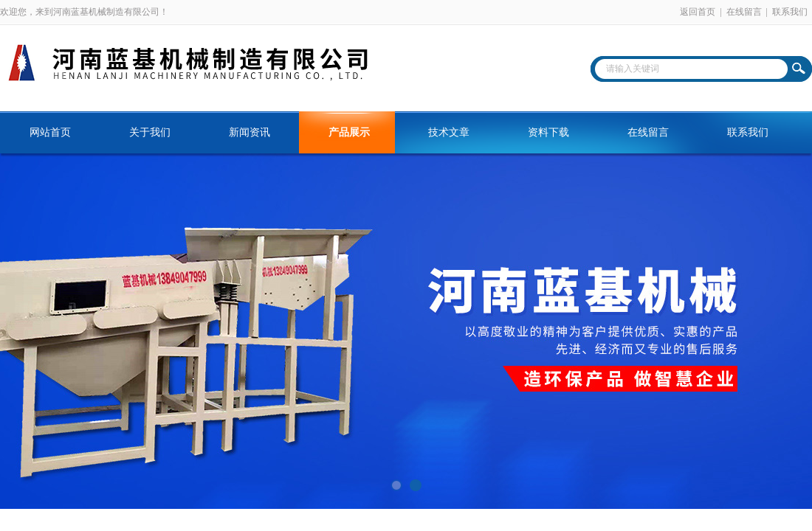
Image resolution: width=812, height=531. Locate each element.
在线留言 (744, 12)
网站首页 (50, 132)
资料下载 (548, 132)
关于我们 (150, 132)
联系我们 (790, 12)
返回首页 (698, 12)
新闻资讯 (250, 132)
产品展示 (349, 132)
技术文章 (449, 132)
